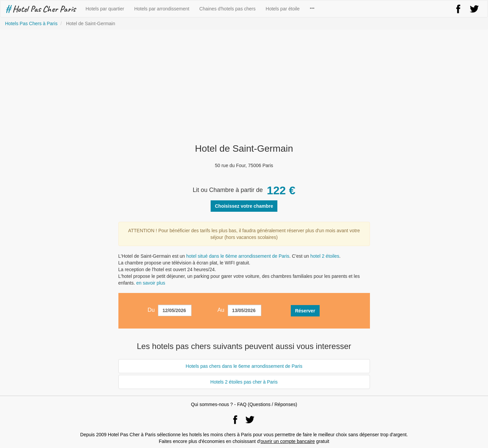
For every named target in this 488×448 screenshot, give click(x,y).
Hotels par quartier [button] (105, 9)
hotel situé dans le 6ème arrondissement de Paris (238, 256)
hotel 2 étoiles (325, 256)
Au (221, 310)
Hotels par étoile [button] (283, 9)
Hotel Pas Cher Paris (40, 9)
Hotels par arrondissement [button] (162, 9)
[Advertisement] (244, 87)
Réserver (305, 311)
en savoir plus (151, 283)
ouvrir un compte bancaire (288, 441)
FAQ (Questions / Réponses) (267, 404)
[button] (312, 9)
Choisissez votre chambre (244, 206)
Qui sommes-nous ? (212, 404)
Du (151, 310)
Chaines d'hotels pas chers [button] (227, 9)
